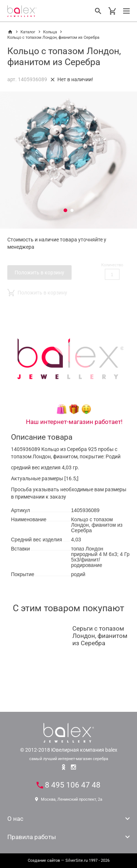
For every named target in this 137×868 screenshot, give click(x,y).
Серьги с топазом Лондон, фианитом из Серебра (100, 636)
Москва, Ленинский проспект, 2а (69, 799)
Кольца (50, 32)
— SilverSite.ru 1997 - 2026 (69, 861)
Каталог (28, 32)
